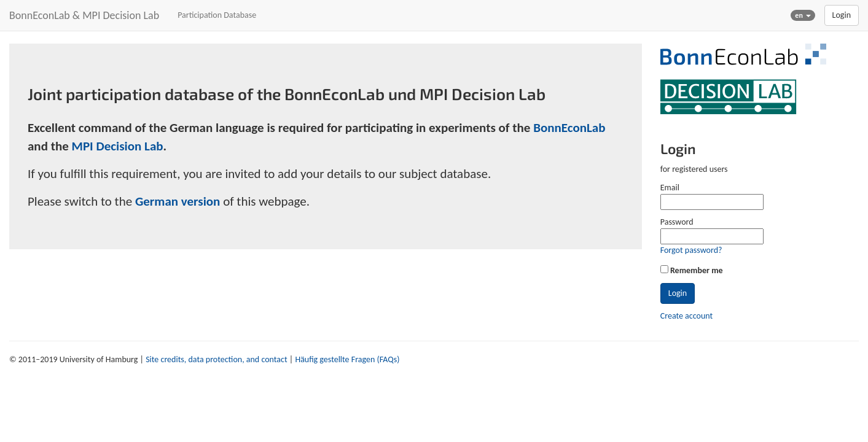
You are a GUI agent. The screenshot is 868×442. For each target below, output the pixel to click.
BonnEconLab (569, 128)
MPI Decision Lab (118, 146)
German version (178, 201)
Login (842, 15)
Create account (686, 316)
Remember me (697, 270)
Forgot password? (691, 250)
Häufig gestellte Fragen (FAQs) (347, 359)
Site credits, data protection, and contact (216, 359)
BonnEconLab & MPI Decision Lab (84, 15)
